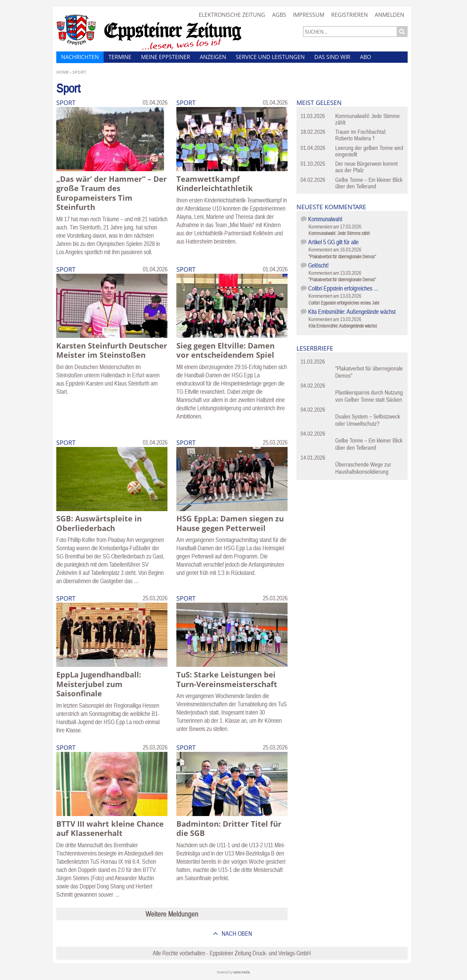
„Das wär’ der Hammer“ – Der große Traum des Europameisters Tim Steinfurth (112, 193)
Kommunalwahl (325, 219)
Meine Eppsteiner (166, 57)
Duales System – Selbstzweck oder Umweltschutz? (368, 420)
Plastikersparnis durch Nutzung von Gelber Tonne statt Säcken (369, 396)
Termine (120, 57)
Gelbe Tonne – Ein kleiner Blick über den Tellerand (369, 183)
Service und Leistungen (270, 57)
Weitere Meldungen (172, 914)
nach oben (236, 934)
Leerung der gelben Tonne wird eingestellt (369, 151)
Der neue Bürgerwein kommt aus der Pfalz (366, 167)
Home (63, 72)
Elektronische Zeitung (232, 15)
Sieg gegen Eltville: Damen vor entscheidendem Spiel (225, 350)
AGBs (279, 15)
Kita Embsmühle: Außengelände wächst (352, 312)
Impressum (309, 15)
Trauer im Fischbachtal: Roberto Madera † (361, 135)
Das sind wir (332, 57)
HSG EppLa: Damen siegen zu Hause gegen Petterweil (230, 523)
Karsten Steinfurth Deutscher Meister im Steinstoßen (112, 350)
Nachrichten (80, 57)
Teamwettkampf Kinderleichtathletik (215, 184)
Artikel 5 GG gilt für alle (333, 242)
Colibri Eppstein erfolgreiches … (343, 288)
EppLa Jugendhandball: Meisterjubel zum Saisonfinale (99, 684)
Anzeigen (213, 57)
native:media (241, 972)
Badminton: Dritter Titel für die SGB (229, 828)
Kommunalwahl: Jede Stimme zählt (367, 119)
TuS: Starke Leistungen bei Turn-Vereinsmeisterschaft (227, 679)
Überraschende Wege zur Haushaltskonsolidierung (363, 468)
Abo (365, 57)
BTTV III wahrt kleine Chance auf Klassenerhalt (110, 828)
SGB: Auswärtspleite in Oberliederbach (99, 523)
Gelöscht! (318, 265)
